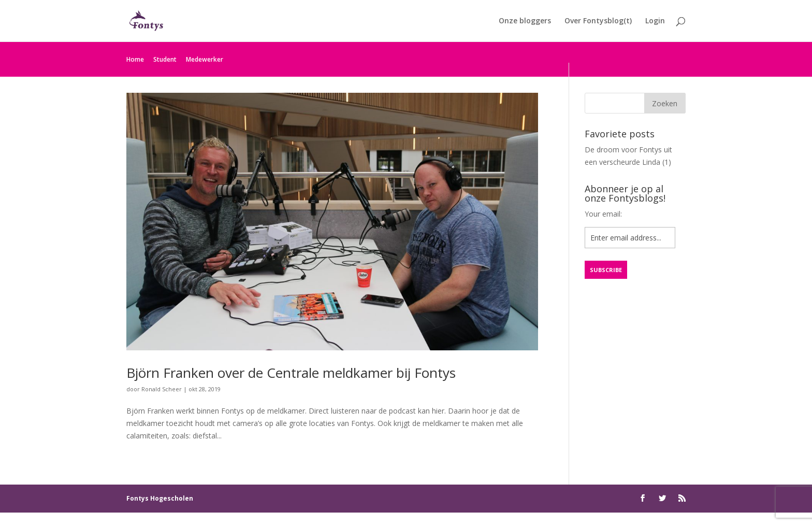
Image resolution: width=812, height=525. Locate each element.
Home (135, 59)
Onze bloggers (525, 21)
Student (165, 59)
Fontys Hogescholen (160, 498)
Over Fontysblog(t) (598, 21)
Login (655, 21)
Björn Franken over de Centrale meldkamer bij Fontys (291, 373)
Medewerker (205, 59)
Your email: (603, 214)
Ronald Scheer (162, 389)
